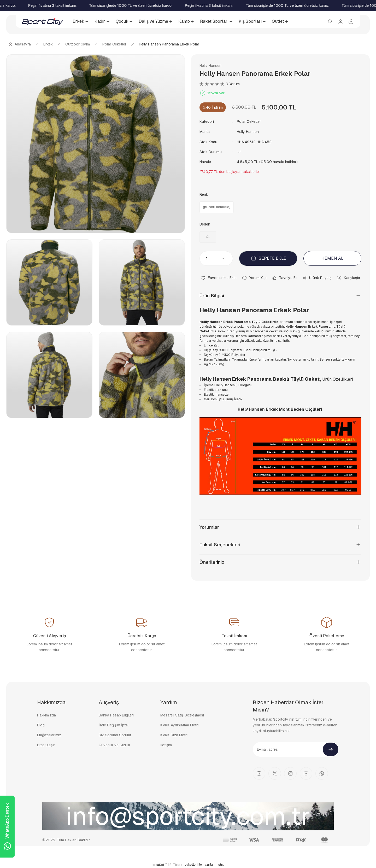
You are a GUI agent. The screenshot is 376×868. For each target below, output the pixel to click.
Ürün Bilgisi (212, 295)
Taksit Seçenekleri (220, 544)
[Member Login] (340, 21)
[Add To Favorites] (219, 277)
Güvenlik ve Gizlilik (114, 744)
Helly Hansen (210, 66)
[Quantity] (216, 258)
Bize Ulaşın (46, 744)
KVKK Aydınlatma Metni (180, 725)
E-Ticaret (177, 864)
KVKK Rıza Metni (174, 734)
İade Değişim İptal (114, 725)
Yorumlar (209, 527)
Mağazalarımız (49, 734)
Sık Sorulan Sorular (115, 734)
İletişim (166, 744)
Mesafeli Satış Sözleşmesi (182, 715)
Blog (41, 725)
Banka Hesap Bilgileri (116, 715)
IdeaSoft (160, 864)
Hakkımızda (46, 715)
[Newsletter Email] (296, 749)
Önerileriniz (212, 562)
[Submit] (331, 749)
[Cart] (351, 21)
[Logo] (43, 21)
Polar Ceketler (249, 121)
